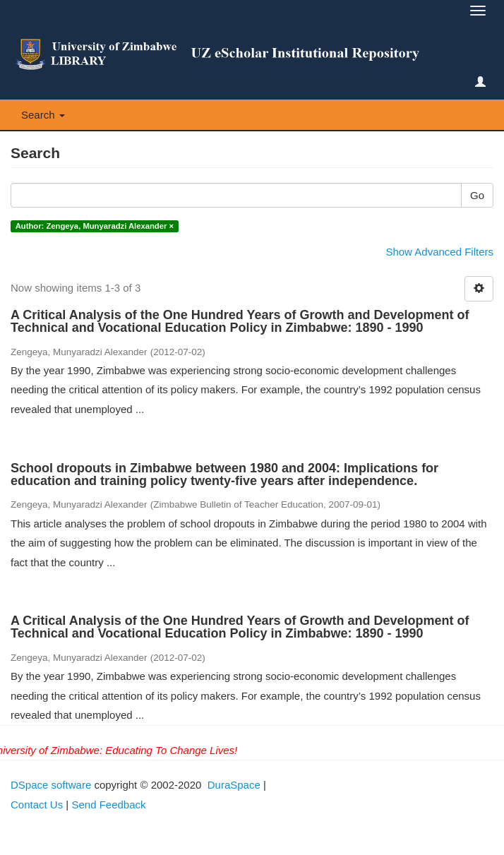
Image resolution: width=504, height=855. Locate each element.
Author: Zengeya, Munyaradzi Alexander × (95, 226)
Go (477, 195)
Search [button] (43, 115)
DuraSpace (234, 785)
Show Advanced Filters (439, 252)
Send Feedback (108, 805)
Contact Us (37, 805)
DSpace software (51, 785)
